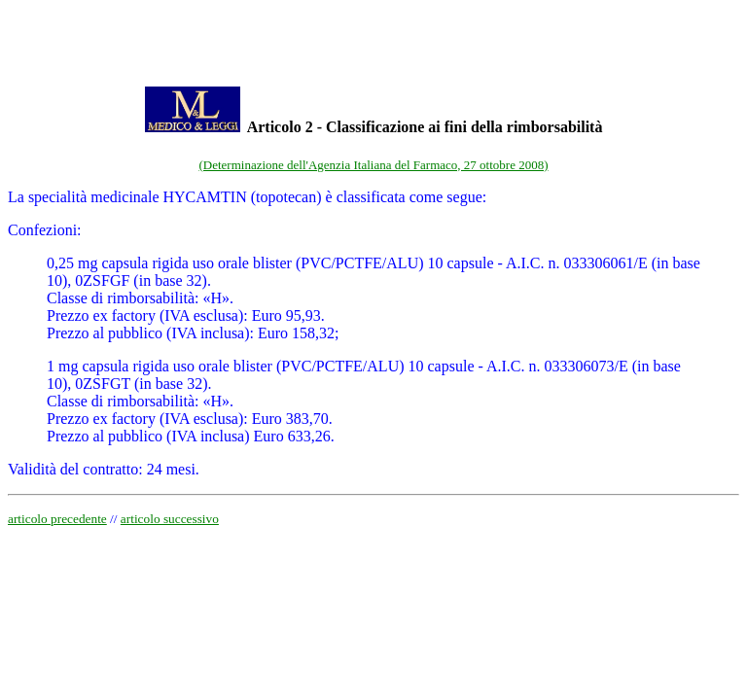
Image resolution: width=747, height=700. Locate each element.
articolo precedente (57, 519)
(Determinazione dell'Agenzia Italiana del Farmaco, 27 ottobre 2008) (374, 165)
